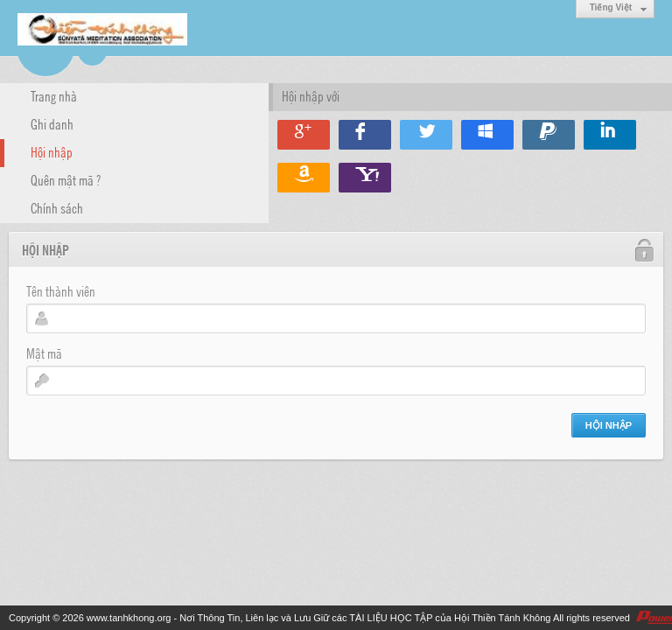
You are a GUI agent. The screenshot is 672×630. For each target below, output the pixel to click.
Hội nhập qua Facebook (365, 135)
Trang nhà (54, 95)
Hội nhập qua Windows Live (487, 135)
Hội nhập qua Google (304, 135)
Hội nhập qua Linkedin (610, 135)
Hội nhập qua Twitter (426, 135)
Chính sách (57, 207)
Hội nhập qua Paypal (549, 135)
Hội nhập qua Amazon (304, 178)
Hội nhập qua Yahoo (365, 178)
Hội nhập (52, 151)
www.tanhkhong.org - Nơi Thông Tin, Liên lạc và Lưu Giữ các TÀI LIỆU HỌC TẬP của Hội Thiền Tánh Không (319, 618)
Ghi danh (52, 123)
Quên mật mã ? (66, 179)
